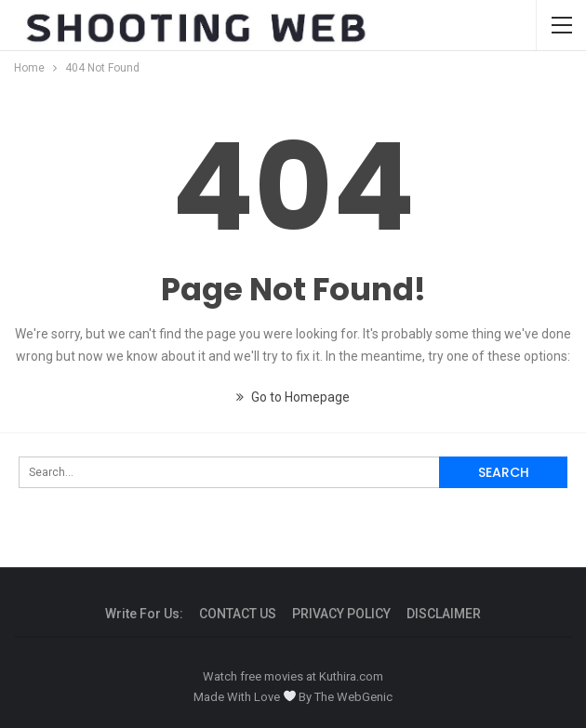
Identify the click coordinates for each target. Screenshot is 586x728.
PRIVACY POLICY (341, 614)
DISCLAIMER (444, 614)
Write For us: (144, 614)
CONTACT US (238, 614)
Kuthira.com (351, 676)
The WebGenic (353, 697)
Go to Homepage (293, 397)
